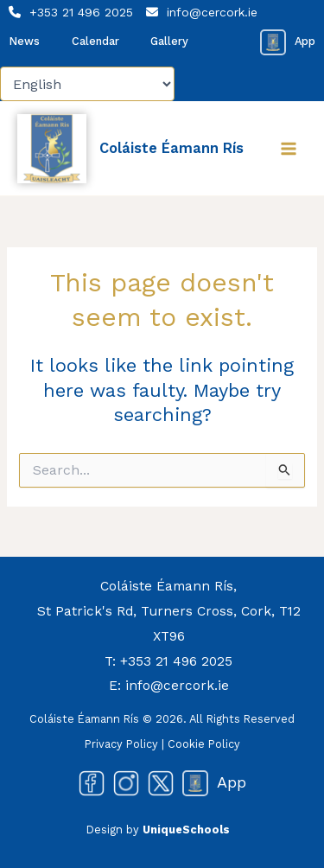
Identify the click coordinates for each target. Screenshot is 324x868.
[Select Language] (87, 84)
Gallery (169, 41)
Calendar (95, 41)
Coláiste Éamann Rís (172, 148)
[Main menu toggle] (289, 149)
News (24, 41)
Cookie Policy (204, 744)
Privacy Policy (121, 744)
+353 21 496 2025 (81, 12)
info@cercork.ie (212, 12)
